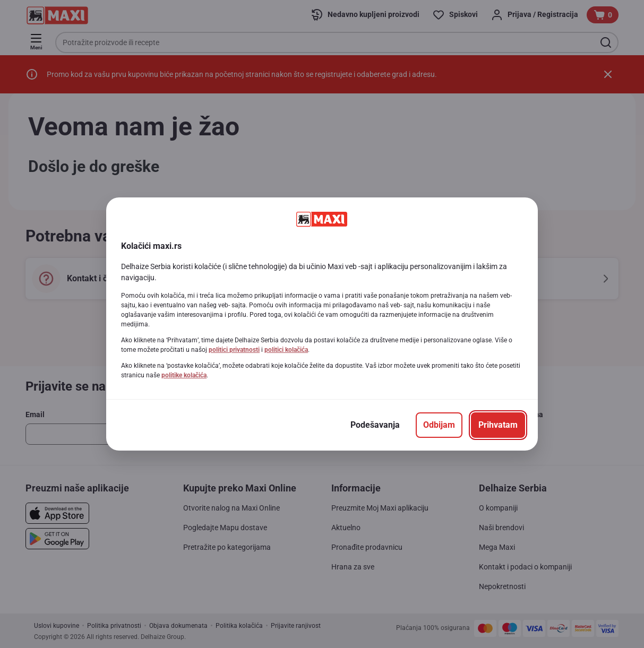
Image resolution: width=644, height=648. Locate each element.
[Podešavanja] (375, 425)
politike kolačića (184, 375)
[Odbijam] (439, 425)
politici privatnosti (234, 350)
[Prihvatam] (498, 425)
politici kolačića (286, 350)
